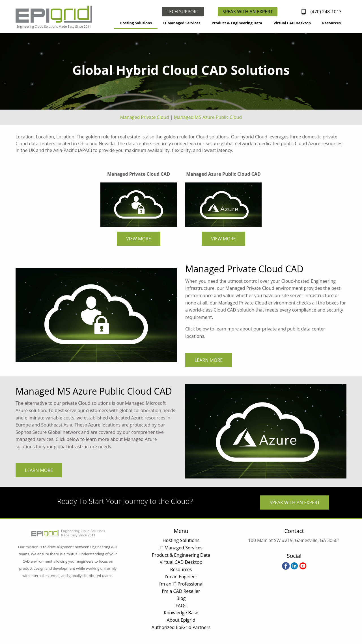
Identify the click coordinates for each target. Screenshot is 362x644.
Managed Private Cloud (145, 117)
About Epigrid (181, 620)
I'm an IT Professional (181, 584)
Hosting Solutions (136, 23)
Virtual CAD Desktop (292, 23)
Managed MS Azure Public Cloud (208, 117)
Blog (181, 598)
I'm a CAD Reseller (181, 591)
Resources (331, 23)
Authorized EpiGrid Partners (181, 627)
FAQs (181, 606)
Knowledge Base (181, 613)
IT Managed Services (182, 23)
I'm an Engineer (181, 576)
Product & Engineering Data (237, 23)
